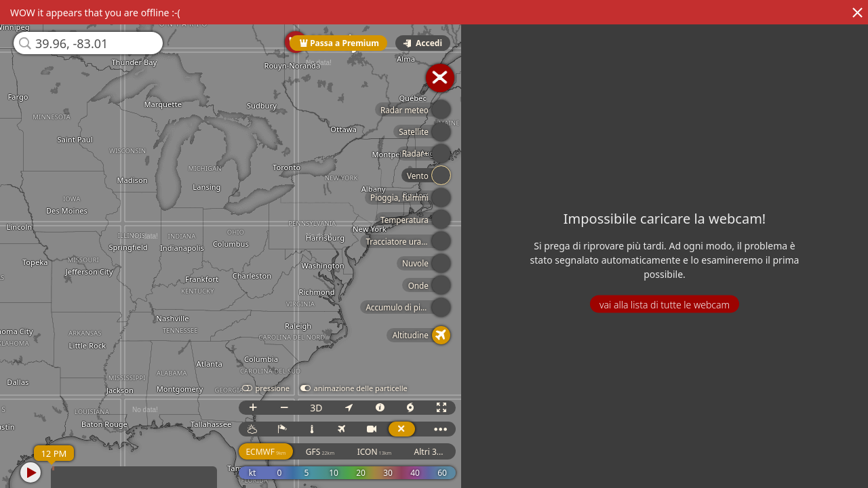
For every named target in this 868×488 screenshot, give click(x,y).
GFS (327, 452)
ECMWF (273, 452)
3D (323, 408)
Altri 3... (436, 452)
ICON (381, 452)
